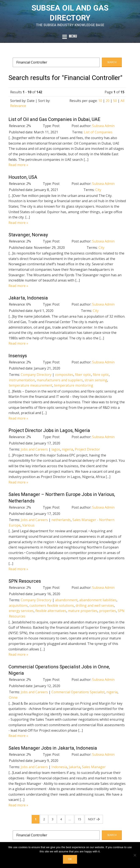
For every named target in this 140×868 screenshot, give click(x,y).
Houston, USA (23, 177)
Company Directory (36, 375)
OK (70, 859)
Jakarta (75, 767)
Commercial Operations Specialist (78, 692)
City (98, 190)
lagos (56, 449)
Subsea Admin (103, 126)
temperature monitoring (74, 385)
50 (115, 101)
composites (64, 375)
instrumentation (22, 380)
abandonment (66, 600)
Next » (93, 819)
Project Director (87, 449)
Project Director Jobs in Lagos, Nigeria (49, 430)
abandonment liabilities (98, 600)
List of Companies (98, 132)
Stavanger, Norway (28, 235)
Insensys (18, 356)
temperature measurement (31, 385)
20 (108, 101)
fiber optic (83, 375)
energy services (21, 611)
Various (28, 525)
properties (108, 611)
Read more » (18, 165)
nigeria (67, 449)
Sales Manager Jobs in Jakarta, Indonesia (53, 748)
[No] (135, 855)
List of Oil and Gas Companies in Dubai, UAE (54, 119)
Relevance (18, 106)
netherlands (61, 520)
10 (100, 101)
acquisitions (18, 605)
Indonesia (59, 767)
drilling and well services (95, 605)
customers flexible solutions (52, 605)
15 (79, 819)
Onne (13, 697)
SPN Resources (25, 581)
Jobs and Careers (34, 449)
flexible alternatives (51, 611)
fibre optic (101, 375)
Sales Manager (94, 767)
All (122, 101)
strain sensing (96, 380)
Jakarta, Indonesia (28, 298)
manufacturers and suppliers (60, 380)
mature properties (83, 611)
